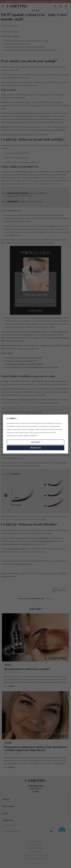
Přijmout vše (36, 448)
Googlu (32, 429)
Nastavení (36, 442)
